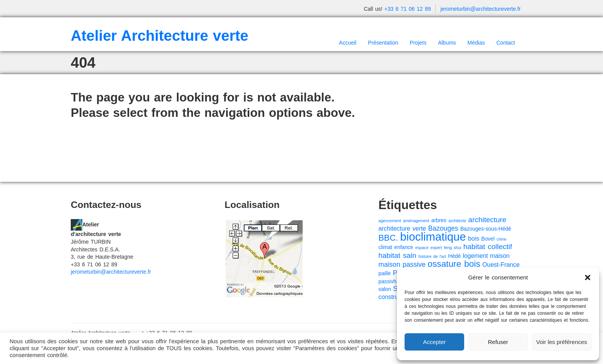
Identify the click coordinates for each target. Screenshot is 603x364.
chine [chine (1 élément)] (501, 239)
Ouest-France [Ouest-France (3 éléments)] (501, 265)
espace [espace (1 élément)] (422, 248)
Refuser (498, 342)
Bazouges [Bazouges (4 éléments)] (443, 228)
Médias (476, 43)
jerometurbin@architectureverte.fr (481, 9)
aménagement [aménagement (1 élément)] (416, 221)
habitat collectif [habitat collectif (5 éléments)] (488, 247)
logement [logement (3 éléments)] (476, 256)
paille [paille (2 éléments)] (385, 273)
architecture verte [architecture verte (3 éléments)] (402, 229)
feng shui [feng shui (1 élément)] (453, 248)
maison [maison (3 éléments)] (500, 256)
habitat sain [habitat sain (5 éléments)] (397, 255)
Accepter (434, 342)
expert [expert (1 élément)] (436, 248)
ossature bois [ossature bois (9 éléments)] (454, 264)
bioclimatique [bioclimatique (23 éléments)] (433, 237)
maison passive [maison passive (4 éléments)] (402, 264)
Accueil (348, 43)
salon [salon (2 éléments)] (385, 289)
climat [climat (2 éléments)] (385, 247)
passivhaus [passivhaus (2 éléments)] (392, 282)
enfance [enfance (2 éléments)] (404, 247)
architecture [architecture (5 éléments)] (487, 220)
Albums (447, 43)
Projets (418, 43)
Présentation (383, 43)
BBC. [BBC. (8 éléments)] (388, 238)
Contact (506, 43)
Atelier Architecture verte (160, 36)
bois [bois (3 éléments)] (474, 239)
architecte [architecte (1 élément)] (457, 221)
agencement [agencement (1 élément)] (390, 221)
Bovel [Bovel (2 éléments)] (488, 239)
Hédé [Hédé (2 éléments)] (454, 256)
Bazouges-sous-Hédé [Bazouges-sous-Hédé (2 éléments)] (486, 229)
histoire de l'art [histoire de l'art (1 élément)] (432, 256)
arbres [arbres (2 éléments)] (439, 220)
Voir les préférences (562, 342)
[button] (588, 278)
